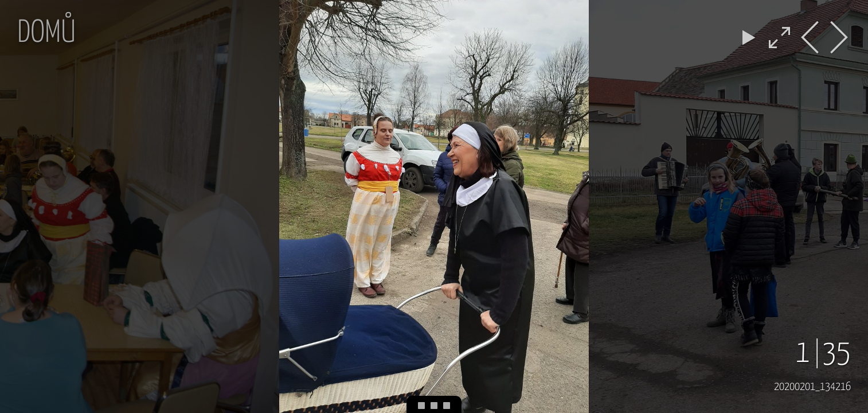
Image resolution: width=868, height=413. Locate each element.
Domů (46, 33)
